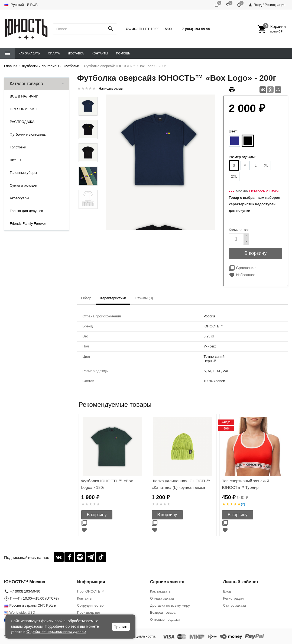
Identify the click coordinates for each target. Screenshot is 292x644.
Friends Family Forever (28, 224)
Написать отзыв (111, 89)
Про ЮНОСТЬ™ (90, 591)
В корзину (97, 515)
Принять (121, 627)
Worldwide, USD (20, 612)
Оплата (54, 53)
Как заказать (29, 53)
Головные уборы (23, 173)
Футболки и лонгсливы (28, 134)
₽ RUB (32, 5)
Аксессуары (19, 198)
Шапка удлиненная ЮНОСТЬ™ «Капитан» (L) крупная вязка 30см (181, 487)
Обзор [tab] (86, 298)
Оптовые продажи (165, 619)
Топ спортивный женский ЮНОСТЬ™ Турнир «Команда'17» (246, 487)
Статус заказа (235, 605)
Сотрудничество (90, 605)
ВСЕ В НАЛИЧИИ (24, 96)
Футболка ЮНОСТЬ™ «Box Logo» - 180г (107, 484)
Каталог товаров (26, 84)
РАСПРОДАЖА (22, 122)
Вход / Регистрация (267, 5)
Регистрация (233, 598)
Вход (227, 591)
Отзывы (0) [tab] (144, 298)
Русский (14, 5)
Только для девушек (26, 211)
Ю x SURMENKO (24, 109)
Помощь (123, 53)
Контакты (100, 53)
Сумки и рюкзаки (23, 185)
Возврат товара (163, 612)
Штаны (15, 160)
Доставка (76, 53)
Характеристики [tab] (113, 298)
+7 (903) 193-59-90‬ (195, 29)
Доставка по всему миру (170, 605)
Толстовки (18, 147)
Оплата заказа (162, 598)
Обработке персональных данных (56, 632)
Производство (89, 612)
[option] (112, 475)
